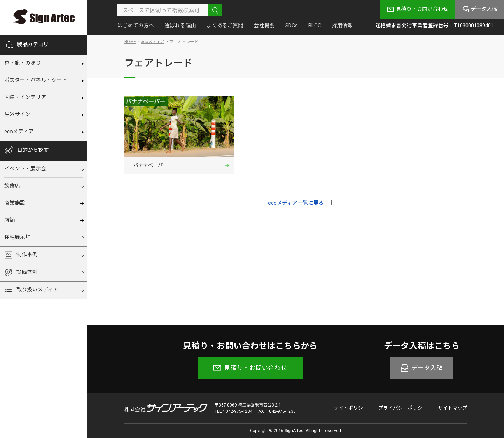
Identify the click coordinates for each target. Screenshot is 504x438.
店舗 (9, 220)
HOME (130, 42)
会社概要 (264, 26)
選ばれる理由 (180, 26)
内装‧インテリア (25, 97)
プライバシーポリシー (403, 408)
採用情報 (342, 26)
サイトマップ (453, 408)
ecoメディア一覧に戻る (296, 204)
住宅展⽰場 (17, 237)
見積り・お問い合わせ (422, 9)
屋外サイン (17, 114)
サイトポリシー (351, 408)
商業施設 (15, 203)
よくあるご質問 (225, 26)
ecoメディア (19, 132)
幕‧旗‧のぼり (23, 63)
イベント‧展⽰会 (25, 169)
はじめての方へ (136, 26)
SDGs (292, 26)
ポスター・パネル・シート (36, 80)
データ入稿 (484, 9)
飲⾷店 (12, 186)
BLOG (315, 26)
